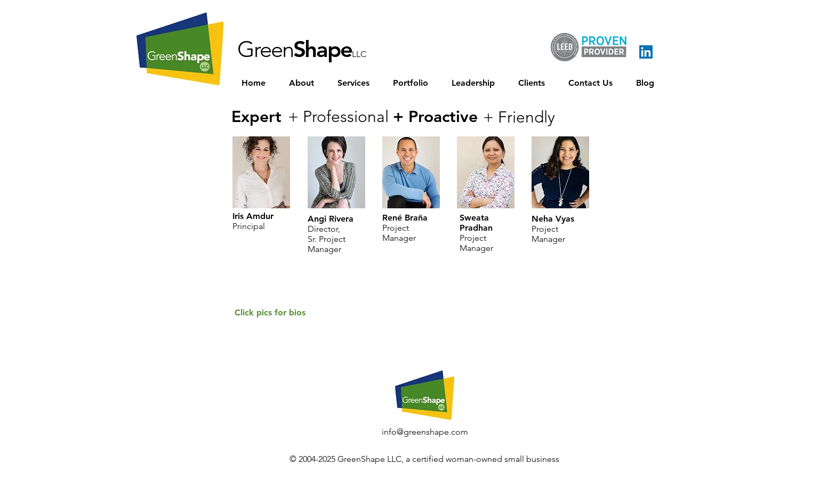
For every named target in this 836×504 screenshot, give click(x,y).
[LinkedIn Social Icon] (646, 52)
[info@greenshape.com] (425, 432)
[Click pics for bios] (270, 313)
